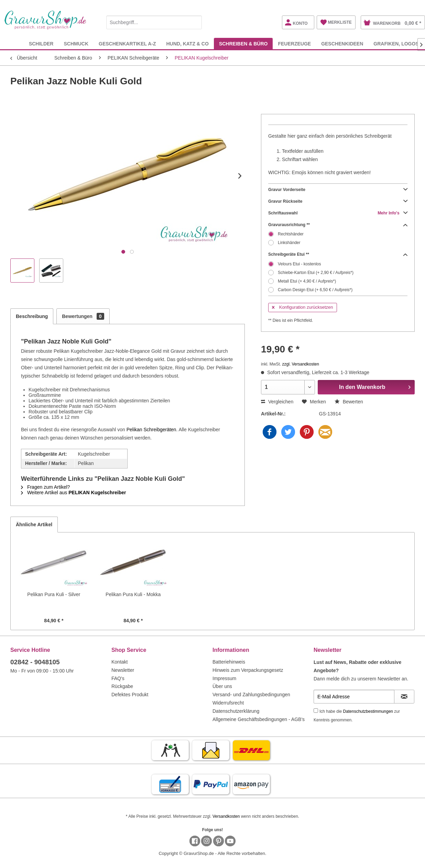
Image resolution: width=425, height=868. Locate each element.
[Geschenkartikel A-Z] (127, 44)
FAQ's (118, 678)
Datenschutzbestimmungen (368, 711)
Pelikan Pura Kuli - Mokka (133, 594)
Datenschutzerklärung (236, 711)
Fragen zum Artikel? (45, 487)
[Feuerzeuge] (294, 44)
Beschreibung (32, 316)
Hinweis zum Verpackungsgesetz (248, 670)
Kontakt (119, 662)
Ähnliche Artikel (34, 525)
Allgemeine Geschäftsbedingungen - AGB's (259, 719)
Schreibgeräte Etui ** (338, 254)
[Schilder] (41, 44)
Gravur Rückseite (338, 201)
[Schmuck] (76, 44)
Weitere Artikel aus (74, 493)
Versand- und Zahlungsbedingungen (251, 695)
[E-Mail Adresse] (354, 697)
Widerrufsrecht (228, 703)
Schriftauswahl (338, 213)
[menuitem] (154, 21)
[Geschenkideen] (342, 44)
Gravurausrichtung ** (338, 225)
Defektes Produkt (130, 695)
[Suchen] (195, 22)
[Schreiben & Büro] (243, 44)
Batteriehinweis (229, 662)
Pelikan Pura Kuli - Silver (54, 594)
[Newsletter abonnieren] (404, 697)
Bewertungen (83, 316)
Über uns (222, 686)
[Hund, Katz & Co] (187, 44)
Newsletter (123, 670)
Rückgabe (122, 686)
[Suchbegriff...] (154, 22)
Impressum (224, 678)
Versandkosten (226, 816)
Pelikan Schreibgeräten (151, 430)
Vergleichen (277, 402)
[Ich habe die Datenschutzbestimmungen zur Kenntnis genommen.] (316, 711)
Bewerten (349, 402)
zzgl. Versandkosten (300, 364)
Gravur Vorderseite (338, 190)
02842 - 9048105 (35, 662)
